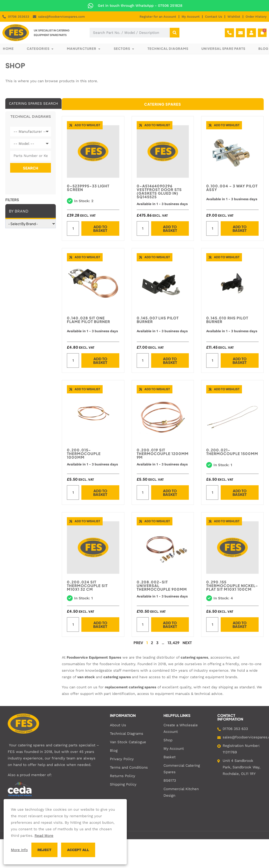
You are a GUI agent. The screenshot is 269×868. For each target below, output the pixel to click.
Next (187, 643)
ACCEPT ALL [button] (78, 850)
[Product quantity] (73, 228)
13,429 (173, 643)
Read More (44, 836)
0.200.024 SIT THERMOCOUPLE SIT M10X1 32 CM (87, 585)
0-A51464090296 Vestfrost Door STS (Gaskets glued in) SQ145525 (159, 191)
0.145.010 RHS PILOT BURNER (227, 320)
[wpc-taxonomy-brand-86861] (31, 224)
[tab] (33, 103)
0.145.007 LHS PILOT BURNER (158, 320)
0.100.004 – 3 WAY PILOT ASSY (232, 188)
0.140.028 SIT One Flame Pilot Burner (88, 320)
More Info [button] (19, 850)
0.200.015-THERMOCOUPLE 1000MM (84, 453)
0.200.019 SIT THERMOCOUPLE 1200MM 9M (163, 453)
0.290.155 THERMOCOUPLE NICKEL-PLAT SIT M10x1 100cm (232, 585)
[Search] (175, 33)
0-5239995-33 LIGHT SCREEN (88, 188)
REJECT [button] (44, 850)
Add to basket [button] (100, 228)
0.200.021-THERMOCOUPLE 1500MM (232, 452)
